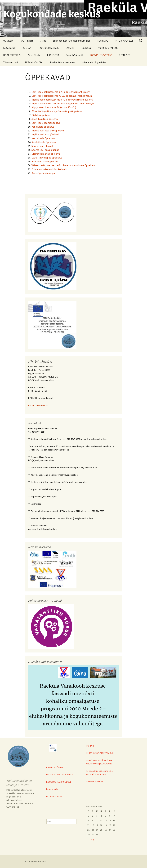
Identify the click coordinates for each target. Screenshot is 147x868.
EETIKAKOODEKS (54, 796)
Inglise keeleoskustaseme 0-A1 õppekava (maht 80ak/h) (62, 100)
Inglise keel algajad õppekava (48, 130)
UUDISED (8, 41)
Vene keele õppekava (43, 127)
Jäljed (43, 41)
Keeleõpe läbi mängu (43, 173)
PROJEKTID (53, 55)
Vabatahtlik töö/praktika (94, 62)
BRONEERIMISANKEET (38, 405)
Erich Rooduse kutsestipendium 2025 (71, 41)
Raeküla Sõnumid (74, 55)
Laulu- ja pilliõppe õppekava (47, 158)
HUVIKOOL (102, 41)
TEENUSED (125, 55)
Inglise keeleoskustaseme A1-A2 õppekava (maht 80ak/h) (63, 103)
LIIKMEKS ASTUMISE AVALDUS (100, 753)
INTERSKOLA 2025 (124, 41)
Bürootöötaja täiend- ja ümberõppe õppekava (57, 111)
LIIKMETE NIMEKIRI (94, 782)
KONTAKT (28, 48)
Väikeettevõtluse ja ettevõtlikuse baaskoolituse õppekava (63, 165)
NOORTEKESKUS (12, 55)
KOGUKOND (9, 48)
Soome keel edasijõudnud (45, 150)
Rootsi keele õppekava (44, 142)
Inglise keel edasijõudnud (45, 134)
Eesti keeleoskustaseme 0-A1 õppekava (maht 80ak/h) (61, 92)
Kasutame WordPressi (36, 861)
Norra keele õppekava (43, 138)
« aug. (92, 839)
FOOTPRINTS (27, 41)
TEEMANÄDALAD (33, 62)
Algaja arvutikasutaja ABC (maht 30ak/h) (54, 107)
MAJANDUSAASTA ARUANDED (60, 775)
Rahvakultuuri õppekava (45, 161)
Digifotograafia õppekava (46, 154)
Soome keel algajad (42, 146)
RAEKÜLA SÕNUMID (55, 767)
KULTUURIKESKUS (49, 48)
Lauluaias (86, 48)
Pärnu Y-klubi (34, 55)
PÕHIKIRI (90, 746)
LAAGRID (70, 48)
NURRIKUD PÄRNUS (108, 48)
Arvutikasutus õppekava (45, 119)
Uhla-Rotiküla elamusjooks (62, 62)
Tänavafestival (11, 62)
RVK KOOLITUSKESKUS (101, 55)
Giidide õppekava (41, 115)
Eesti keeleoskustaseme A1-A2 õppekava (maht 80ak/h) (62, 96)
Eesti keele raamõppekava (46, 123)
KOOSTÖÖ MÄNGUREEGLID (59, 782)
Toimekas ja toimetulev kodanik (49, 169)
